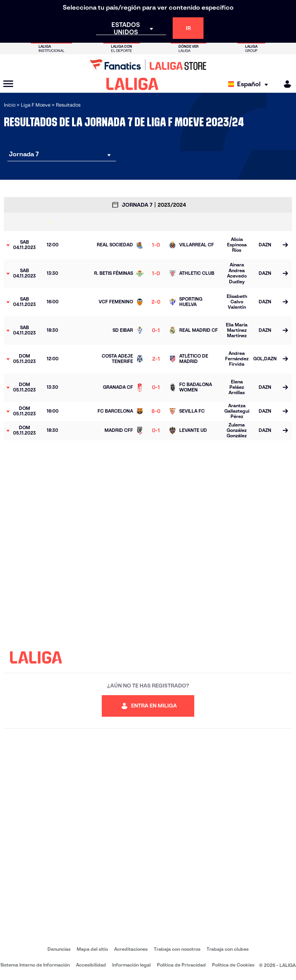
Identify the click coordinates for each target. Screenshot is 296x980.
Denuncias (59, 949)
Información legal (131, 965)
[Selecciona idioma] (250, 84)
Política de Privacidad (181, 965)
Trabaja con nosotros (177, 949)
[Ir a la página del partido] (285, 245)
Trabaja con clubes (228, 949)
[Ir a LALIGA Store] (148, 65)
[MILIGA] (285, 84)
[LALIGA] (132, 84)
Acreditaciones (131, 949)
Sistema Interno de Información (35, 965)
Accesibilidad (91, 965)
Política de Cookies (233, 965)
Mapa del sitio (92, 949)
